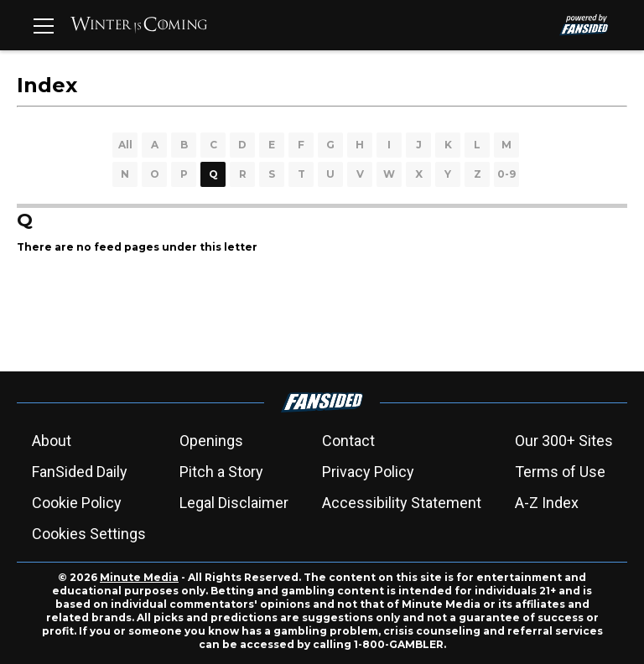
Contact (348, 441)
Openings (211, 441)
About (52, 441)
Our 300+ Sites (564, 441)
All (125, 145)
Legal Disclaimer (234, 503)
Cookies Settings (89, 534)
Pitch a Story (221, 472)
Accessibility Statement (402, 503)
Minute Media (139, 577)
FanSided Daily (80, 472)
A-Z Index (547, 503)
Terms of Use (560, 472)
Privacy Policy (368, 472)
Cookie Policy (77, 503)
